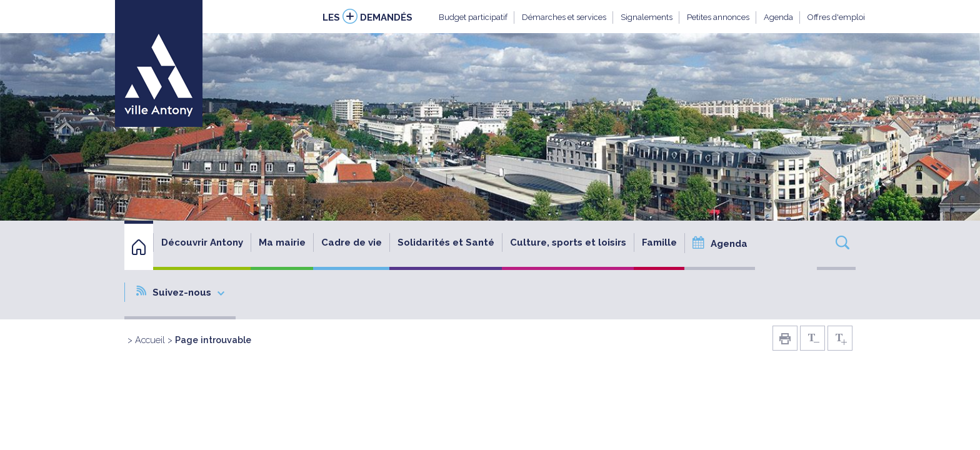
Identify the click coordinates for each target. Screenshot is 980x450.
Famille (659, 242)
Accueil (150, 340)
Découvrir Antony (202, 242)
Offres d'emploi (836, 17)
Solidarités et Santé (446, 242)
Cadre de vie (352, 242)
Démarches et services (564, 17)
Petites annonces (718, 17)
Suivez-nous (180, 292)
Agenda (778, 17)
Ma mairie (282, 242)
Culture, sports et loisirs (568, 242)
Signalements (647, 17)
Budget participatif (473, 17)
